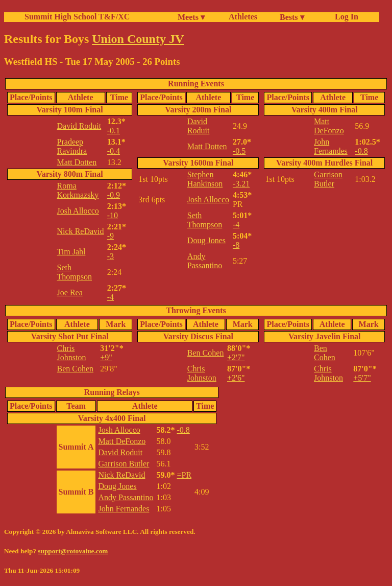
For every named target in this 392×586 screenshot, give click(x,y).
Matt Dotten (77, 162)
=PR (184, 475)
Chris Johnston (72, 353)
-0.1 (114, 131)
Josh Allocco (78, 211)
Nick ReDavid (81, 231)
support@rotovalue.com (73, 551)
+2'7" (236, 357)
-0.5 (239, 151)
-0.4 (114, 151)
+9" (106, 357)
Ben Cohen (76, 369)
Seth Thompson (75, 272)
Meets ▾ (191, 17)
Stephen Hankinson (205, 179)
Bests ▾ (292, 17)
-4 (111, 297)
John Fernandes (331, 146)
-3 (111, 256)
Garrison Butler (328, 179)
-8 (236, 245)
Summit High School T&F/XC (77, 17)
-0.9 (114, 195)
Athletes (243, 17)
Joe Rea (70, 292)
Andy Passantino (205, 261)
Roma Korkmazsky (78, 190)
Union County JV (138, 39)
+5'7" (362, 378)
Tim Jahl (71, 252)
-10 (113, 215)
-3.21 (241, 184)
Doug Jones (206, 240)
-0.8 (361, 151)
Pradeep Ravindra (72, 146)
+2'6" (236, 378)
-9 (111, 236)
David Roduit (79, 126)
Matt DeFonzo (329, 126)
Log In (345, 17)
